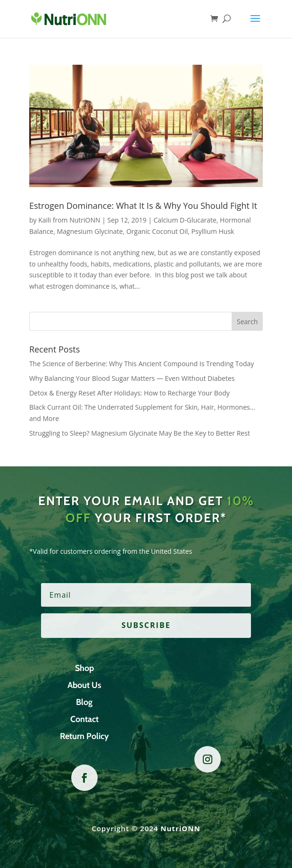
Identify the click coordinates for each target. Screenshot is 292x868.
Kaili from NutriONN (69, 220)
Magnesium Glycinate (90, 231)
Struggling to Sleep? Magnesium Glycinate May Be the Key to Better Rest (140, 433)
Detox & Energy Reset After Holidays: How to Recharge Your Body (129, 393)
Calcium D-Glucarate (185, 220)
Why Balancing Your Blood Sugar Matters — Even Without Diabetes (132, 378)
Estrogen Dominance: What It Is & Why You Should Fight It (143, 206)
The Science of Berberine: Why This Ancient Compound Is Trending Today (142, 364)
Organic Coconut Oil (157, 231)
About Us (84, 685)
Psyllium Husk (213, 231)
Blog (84, 702)
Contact (84, 719)
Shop (84, 668)
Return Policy (84, 736)
